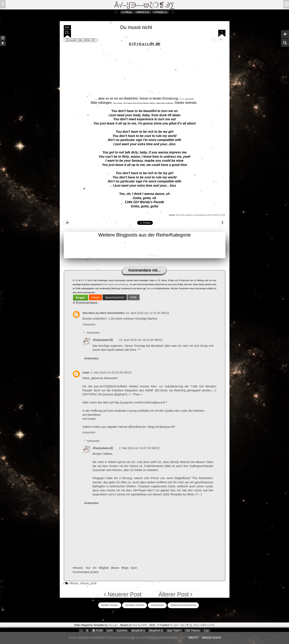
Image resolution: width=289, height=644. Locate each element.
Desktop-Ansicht (135, 605)
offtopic (74, 583)
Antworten (89, 324)
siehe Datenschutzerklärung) (116, 284)
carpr (86, 372)
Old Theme (193, 631)
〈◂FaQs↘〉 (160, 12)
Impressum (157, 605)
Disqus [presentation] (96, 297)
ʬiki (3, 4)
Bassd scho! (212, 638)
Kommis (122, 631)
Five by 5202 (140, 625)
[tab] (81, 298)
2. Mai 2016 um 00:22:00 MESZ (111, 372)
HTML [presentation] (133, 297)
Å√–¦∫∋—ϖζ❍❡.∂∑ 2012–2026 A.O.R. (192, 625)
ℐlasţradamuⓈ (103, 340)
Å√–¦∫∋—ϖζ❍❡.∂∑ (144, 5)
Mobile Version (110, 605)
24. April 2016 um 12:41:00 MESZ (148, 313)
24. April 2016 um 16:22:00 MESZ (141, 340)
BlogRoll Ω (156, 631)
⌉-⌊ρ (206, 631)
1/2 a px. (113, 625)
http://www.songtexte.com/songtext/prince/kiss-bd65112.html (200, 215)
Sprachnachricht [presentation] (115, 297)
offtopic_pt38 (88, 583)
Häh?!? (193, 638)
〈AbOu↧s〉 (143, 12)
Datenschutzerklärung (183, 605)
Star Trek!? (174, 631)
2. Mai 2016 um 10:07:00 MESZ (139, 448)
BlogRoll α (138, 631)
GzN (110, 631)
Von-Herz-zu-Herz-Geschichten (104, 313)
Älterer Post (175, 594)
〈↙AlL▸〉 (127, 12)
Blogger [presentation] (81, 298)
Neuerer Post (123, 594)
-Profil (97, 631)
